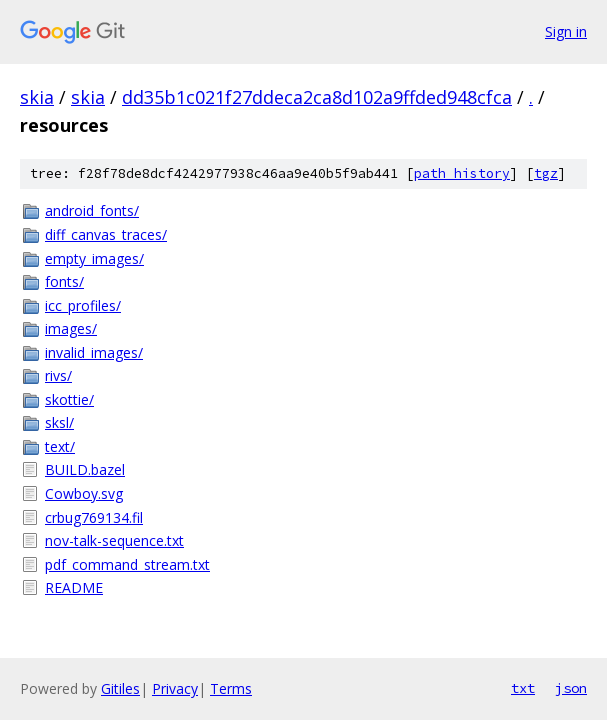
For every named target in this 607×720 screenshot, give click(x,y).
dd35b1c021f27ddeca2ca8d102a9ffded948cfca (317, 97)
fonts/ (64, 281)
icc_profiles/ (83, 305)
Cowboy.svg (84, 493)
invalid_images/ (94, 352)
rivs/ (58, 375)
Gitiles (120, 688)
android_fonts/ (92, 210)
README (74, 587)
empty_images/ (94, 258)
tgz (546, 173)
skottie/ (69, 399)
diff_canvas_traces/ (106, 234)
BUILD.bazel (85, 469)
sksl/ (59, 422)
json (571, 688)
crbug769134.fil (94, 517)
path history (462, 173)
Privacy (175, 688)
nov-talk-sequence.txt (114, 540)
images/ (71, 328)
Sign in (566, 31)
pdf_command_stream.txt (127, 564)
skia (37, 97)
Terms (231, 688)
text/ (60, 446)
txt (523, 688)
